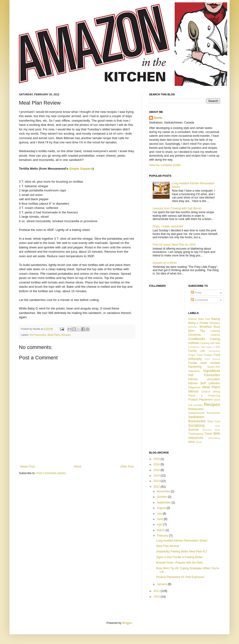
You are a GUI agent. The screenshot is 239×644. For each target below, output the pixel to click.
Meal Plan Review (168, 546)
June (160, 519)
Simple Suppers (81, 169)
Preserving (214, 396)
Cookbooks (197, 339)
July (160, 514)
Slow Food (214, 421)
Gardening (195, 367)
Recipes (66, 335)
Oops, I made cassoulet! (168, 226)
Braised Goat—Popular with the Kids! (180, 563)
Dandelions (194, 347)
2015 (157, 470)
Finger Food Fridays (200, 355)
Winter (199, 442)
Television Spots (211, 430)
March (161, 530)
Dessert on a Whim (165, 263)
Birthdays (215, 323)
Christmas (195, 335)
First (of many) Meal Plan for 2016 (174, 245)
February (163, 536)
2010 (157, 597)
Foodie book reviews (204, 363)
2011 (157, 591)
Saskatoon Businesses (197, 419)
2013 (157, 481)
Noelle (158, 118)
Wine (192, 442)
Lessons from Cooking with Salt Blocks (177, 208)
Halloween (194, 371)
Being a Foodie (198, 323)
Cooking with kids (210, 343)
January (162, 584)
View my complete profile (165, 165)
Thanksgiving (196, 434)
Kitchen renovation (204, 379)
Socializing (197, 425)
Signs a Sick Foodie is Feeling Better (179, 557)
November (164, 491)
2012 (157, 487)
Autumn (193, 319)
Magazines (195, 387)
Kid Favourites (38, 335)
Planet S (195, 396)
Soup (217, 426)
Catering (215, 331)
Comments (200, 300)
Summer (194, 430)
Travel (208, 434)
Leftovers (214, 383)
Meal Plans (54, 335)
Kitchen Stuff (197, 383)
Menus (193, 391)
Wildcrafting (214, 438)
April (160, 525)
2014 (157, 476)
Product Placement (200, 400)
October (162, 497)
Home (78, 467)
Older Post (127, 467)
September (164, 503)
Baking (216, 319)
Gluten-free (214, 367)
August (162, 508)
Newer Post (27, 467)
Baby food (204, 319)
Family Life (197, 351)
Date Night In (208, 347)
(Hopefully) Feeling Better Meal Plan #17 (182, 551)
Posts (196, 293)
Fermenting (214, 351)
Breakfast (206, 327)
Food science (212, 359)
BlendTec (193, 327)
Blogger (127, 623)
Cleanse (215, 335)
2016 (157, 464)
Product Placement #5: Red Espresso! (180, 577)
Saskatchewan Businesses (204, 413)
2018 (157, 459)
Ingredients (212, 371)
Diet (218, 347)
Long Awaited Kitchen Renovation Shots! (182, 541)
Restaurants (196, 409)
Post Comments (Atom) (51, 473)
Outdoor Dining (211, 392)
